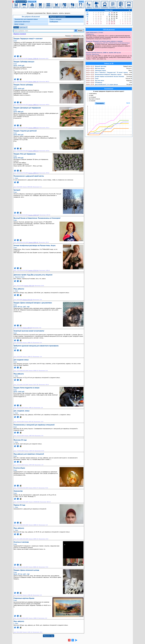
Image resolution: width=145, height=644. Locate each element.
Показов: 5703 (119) (27, 300)
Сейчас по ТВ (109, 63)
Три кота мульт (95, 80)
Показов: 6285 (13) (29, 408)
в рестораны (93, 93)
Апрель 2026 (109, 10)
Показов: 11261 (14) (27, 632)
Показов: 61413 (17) (33, 488)
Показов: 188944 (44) (33, 173)
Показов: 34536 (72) (33, 371)
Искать (80, 31)
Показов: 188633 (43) (33, 105)
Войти (81, 2)
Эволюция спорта (96, 70)
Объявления (21, 2)
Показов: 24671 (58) (29, 465)
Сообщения (54, 22)
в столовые (92, 97)
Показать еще (49, 636)
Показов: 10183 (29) (27, 595)
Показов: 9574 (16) (29, 422)
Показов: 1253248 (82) (34, 502)
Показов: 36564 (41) (33, 242)
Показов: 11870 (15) (29, 451)
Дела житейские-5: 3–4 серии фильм (102, 84)
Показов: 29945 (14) (33, 539)
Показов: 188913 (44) (33, 151)
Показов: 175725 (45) (33, 270)
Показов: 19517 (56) (29, 436)
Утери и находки (56, 19)
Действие (24, 27)
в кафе (91, 95)
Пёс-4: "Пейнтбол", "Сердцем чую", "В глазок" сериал (107, 72)
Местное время (95, 68)
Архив (128, 103)
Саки (16, 27)
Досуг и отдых (19, 24)
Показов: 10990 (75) (27, 343)
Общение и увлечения (58, 17)
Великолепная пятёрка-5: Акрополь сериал (104, 74)
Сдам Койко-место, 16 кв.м (95, 32)
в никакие (92, 101)
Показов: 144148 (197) (34, 215)
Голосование (109, 89)
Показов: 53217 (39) (33, 385)
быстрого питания (95, 99)
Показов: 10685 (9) (33, 618)
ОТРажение (94, 82)
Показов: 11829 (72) (27, 357)
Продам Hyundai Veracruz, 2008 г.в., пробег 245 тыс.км (103, 53)
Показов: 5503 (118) (29, 286)
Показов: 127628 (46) (33, 59)
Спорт (92, 78)
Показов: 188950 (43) (33, 128)
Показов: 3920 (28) (27, 328)
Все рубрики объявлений (31, 17)
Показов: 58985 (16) (33, 567)
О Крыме (32, 2)
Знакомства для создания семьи (26, 19)
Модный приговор (96, 66)
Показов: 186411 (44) (33, 82)
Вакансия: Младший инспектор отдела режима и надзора (104, 41)
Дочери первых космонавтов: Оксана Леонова (105, 76)
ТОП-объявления (109, 29)
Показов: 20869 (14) (33, 525)
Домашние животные (22, 22)
